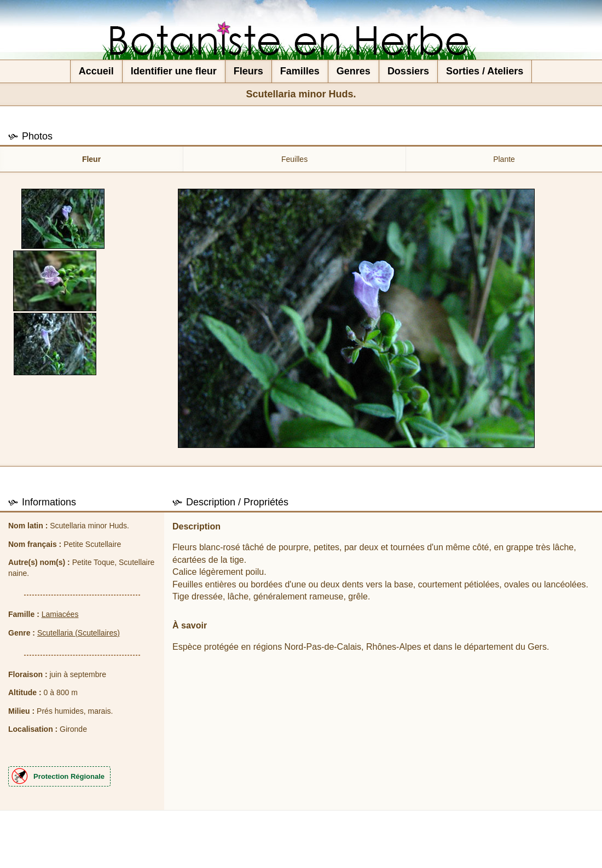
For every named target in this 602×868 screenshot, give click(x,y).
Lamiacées (60, 614)
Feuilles (294, 159)
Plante (504, 159)
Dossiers (408, 71)
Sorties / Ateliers (485, 71)
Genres (354, 71)
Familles (300, 71)
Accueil (96, 71)
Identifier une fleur (174, 71)
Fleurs (248, 71)
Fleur (91, 159)
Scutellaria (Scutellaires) (79, 633)
